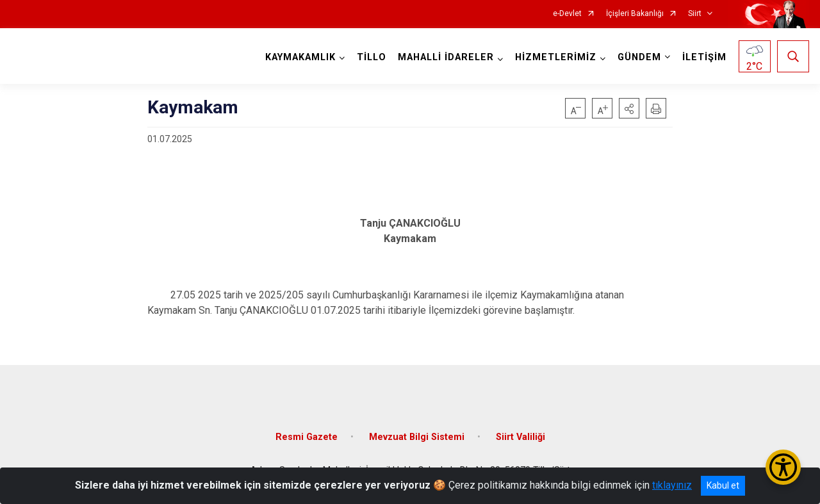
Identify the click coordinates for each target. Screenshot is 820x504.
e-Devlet (567, 14)
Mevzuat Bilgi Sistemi (417, 437)
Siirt (695, 14)
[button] (629, 108)
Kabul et (723, 485)
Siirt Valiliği (521, 437)
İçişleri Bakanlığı (635, 14)
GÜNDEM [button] (639, 57)
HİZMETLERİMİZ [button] (556, 57)
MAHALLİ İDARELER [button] (446, 57)
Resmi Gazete (307, 437)
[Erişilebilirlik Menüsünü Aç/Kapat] (783, 467)
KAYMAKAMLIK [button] (300, 57)
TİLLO (372, 57)
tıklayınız (672, 485)
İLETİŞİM (704, 57)
